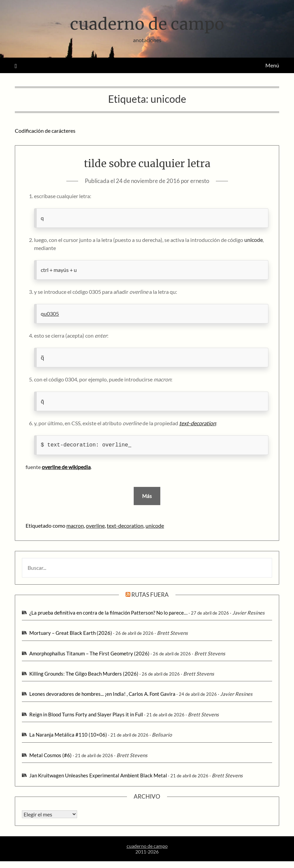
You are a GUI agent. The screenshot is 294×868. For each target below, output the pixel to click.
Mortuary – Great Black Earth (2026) (71, 633)
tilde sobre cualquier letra (147, 163)
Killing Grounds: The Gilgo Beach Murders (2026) (84, 674)
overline (95, 525)
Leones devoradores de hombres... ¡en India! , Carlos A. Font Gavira (102, 694)
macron (75, 525)
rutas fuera (150, 595)
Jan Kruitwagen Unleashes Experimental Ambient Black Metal (98, 775)
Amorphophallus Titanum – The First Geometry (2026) (89, 653)
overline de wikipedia (66, 467)
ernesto (200, 181)
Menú (272, 65)
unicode (155, 525)
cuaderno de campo (147, 24)
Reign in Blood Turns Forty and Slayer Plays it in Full (86, 714)
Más (147, 496)
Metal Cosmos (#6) (51, 755)
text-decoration (125, 525)
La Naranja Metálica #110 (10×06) (68, 735)
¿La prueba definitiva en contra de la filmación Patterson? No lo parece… (108, 613)
